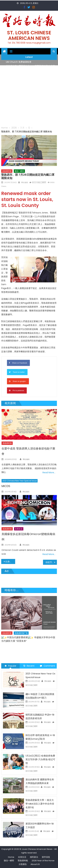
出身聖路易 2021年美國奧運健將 (10, 562)
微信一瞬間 (9, 861)
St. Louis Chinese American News (29, 35)
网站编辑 (25, 182)
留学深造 (46, 857)
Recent (29, 666)
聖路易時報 (23, 861)
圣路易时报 (7, 171)
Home (11, 857)
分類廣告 (23, 864)
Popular (10, 666)
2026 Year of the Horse (43, 861)
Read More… (49, 472)
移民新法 (34, 857)
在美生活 (19, 529)
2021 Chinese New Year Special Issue (20, 481)
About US (35, 864)
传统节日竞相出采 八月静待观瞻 (51, 562)
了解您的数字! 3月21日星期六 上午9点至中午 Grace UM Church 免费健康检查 (28, 643)
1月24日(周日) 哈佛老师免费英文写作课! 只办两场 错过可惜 (40, 759)
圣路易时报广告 (21, 637)
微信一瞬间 (19, 171)
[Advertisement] (29, 96)
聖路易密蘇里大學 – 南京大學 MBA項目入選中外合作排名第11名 (40, 804)
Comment (47, 666)
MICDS (6, 486)
